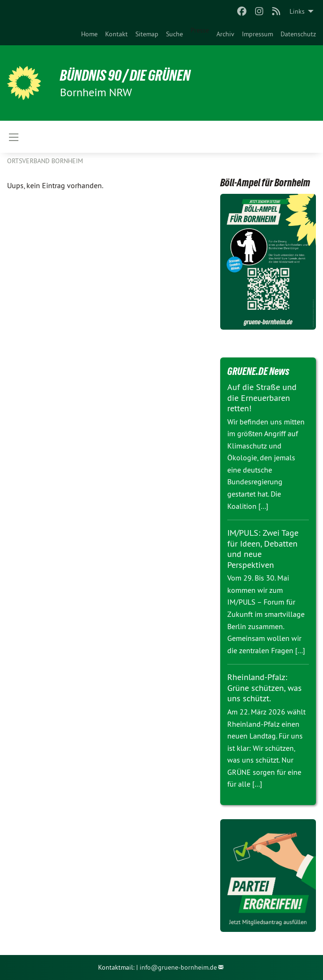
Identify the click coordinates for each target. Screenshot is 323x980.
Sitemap (147, 34)
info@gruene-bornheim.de (178, 967)
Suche (174, 34)
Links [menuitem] (297, 11)
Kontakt (116, 34)
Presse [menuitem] (200, 30)
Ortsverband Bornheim (45, 161)
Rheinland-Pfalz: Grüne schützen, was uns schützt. (265, 688)
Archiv (225, 34)
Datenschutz (298, 34)
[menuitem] (89, 34)
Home (89, 34)
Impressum (257, 34)
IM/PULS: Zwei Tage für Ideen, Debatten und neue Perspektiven (263, 549)
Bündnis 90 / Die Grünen (125, 75)
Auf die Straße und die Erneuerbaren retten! (262, 398)
